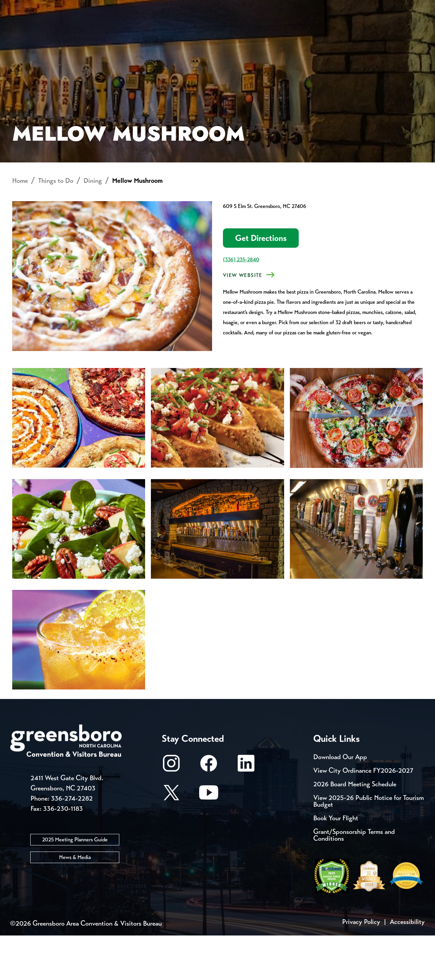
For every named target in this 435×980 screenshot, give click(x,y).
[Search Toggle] (416, 29)
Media (228, 7)
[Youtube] (209, 840)
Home (20, 225)
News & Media (75, 902)
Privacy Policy (361, 966)
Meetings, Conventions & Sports (333, 29)
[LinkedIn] (246, 811)
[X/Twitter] (171, 840)
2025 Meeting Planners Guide (75, 884)
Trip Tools (68, 7)
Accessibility (407, 966)
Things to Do (233, 29)
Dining (93, 225)
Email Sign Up (180, 7)
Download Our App (340, 801)
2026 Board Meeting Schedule (355, 829)
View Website (243, 320)
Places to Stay (80, 29)
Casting (267, 7)
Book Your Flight (336, 863)
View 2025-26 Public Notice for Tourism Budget (369, 846)
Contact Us (122, 7)
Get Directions (261, 283)
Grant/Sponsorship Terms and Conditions (354, 880)
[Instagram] (171, 811)
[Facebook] (209, 811)
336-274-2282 (72, 843)
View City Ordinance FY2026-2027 (363, 815)
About (23, 29)
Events (23, 7)
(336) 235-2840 (241, 304)
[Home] (163, 29)
